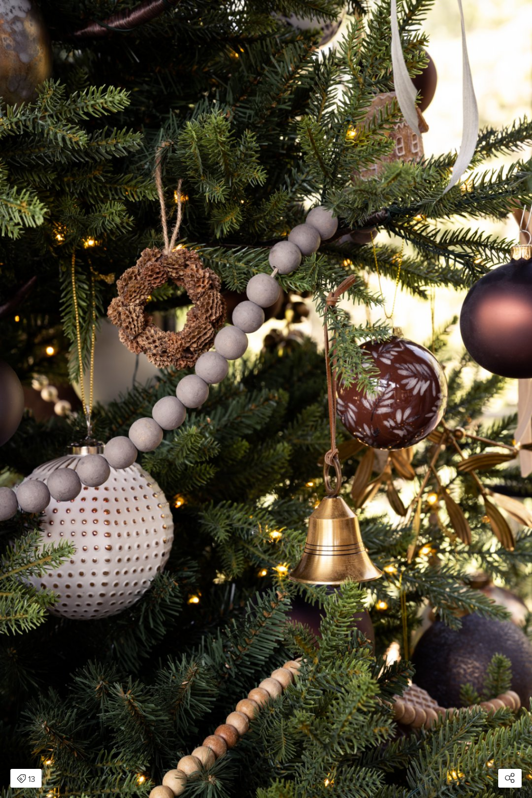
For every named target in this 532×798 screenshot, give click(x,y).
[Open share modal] (510, 778)
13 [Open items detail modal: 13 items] (26, 779)
